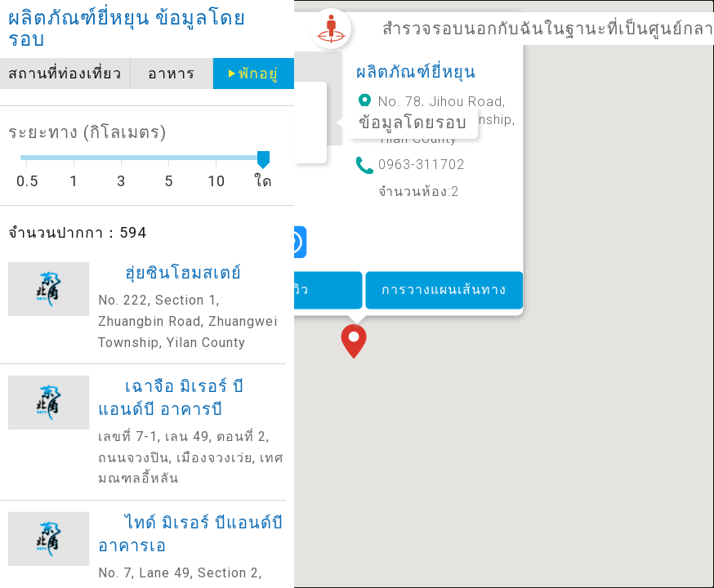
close (276, 29)
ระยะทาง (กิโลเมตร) (87, 132)
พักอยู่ (259, 73)
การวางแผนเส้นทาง (444, 290)
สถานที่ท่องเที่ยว (65, 73)
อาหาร (172, 73)
